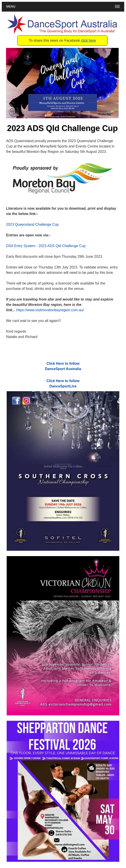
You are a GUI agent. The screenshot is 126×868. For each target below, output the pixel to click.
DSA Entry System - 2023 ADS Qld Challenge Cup (46, 246)
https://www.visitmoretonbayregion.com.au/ (50, 310)
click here (88, 40)
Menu (11, 6)
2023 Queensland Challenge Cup (32, 224)
